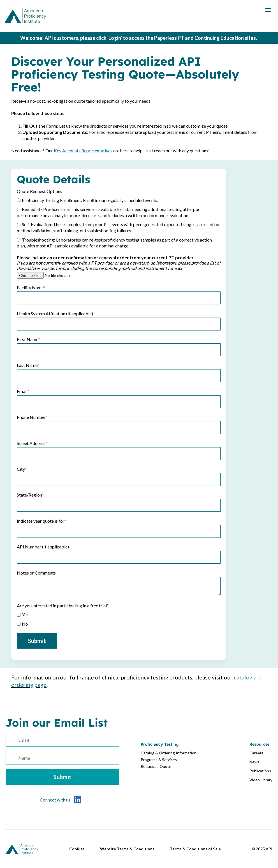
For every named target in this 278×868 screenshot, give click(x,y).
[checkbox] (119, 223)
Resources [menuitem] (260, 744)
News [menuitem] (254, 762)
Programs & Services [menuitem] (159, 760)
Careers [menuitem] (256, 753)
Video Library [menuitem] (261, 780)
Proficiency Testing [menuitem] (160, 744)
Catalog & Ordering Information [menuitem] (169, 753)
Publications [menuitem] (260, 771)
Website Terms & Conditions (127, 849)
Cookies (77, 849)
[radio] (119, 200)
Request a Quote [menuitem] (156, 766)
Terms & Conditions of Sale (195, 849)
